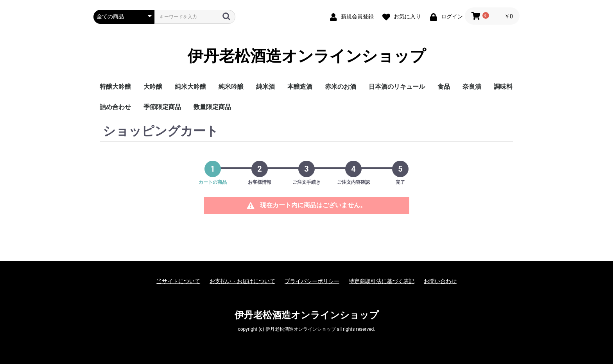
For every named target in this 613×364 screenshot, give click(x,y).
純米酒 (265, 87)
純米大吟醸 (190, 87)
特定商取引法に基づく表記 (382, 281)
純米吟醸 (231, 87)
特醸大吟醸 (115, 87)
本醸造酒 (300, 87)
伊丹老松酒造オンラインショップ (307, 56)
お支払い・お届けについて (242, 281)
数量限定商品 (212, 107)
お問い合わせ (440, 281)
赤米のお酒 (341, 87)
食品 (444, 87)
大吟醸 (153, 87)
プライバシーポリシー (312, 281)
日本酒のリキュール (397, 87)
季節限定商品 (162, 107)
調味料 (503, 87)
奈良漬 (472, 87)
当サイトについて (178, 281)
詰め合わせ (115, 107)
